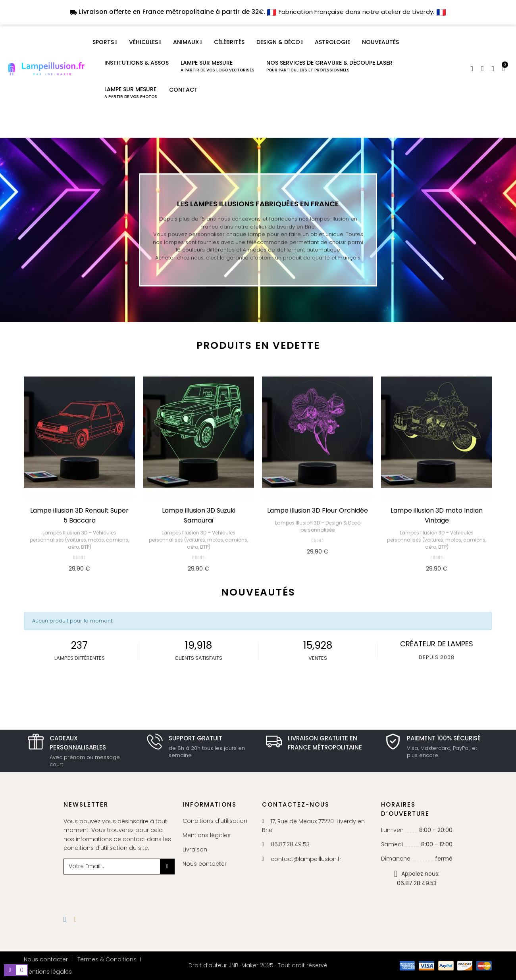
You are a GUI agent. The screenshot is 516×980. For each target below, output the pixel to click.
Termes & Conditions (107, 959)
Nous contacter (205, 864)
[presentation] (128, 890)
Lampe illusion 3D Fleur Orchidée (318, 510)
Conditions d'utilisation (215, 821)
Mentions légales (207, 835)
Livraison (195, 849)
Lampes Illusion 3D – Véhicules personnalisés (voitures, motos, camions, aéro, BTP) (79, 540)
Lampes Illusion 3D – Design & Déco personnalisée (318, 526)
